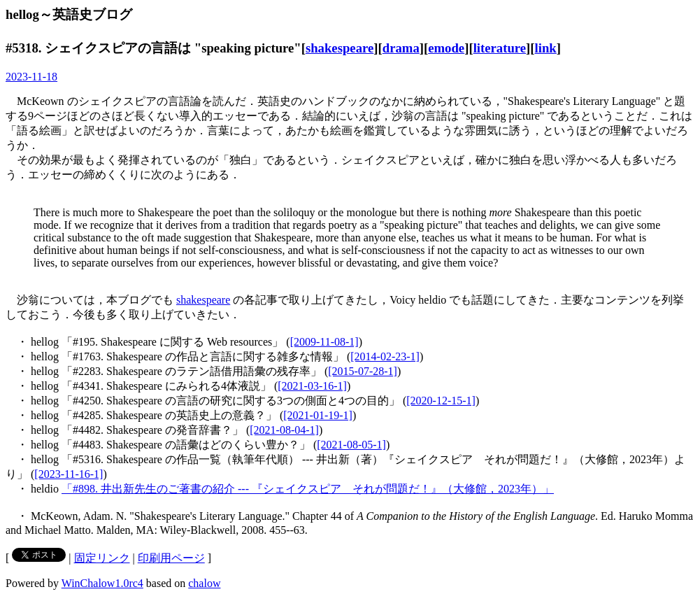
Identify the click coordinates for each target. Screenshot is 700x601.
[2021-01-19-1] (318, 415)
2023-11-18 (31, 77)
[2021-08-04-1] (284, 430)
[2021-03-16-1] (312, 386)
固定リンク (102, 558)
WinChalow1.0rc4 (102, 583)
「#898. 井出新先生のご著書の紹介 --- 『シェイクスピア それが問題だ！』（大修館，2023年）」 (308, 489)
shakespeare (340, 48)
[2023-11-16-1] (69, 474)
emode (446, 48)
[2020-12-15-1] (441, 401)
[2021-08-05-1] (351, 445)
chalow (204, 583)
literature (500, 48)
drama (401, 48)
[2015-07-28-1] (363, 371)
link (546, 48)
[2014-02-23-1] (385, 356)
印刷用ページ (171, 558)
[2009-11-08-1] (324, 342)
